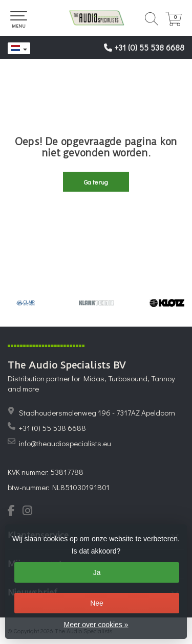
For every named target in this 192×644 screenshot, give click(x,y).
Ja (97, 572)
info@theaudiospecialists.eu (65, 443)
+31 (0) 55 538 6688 (149, 47)
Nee (97, 603)
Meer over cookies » (96, 625)
